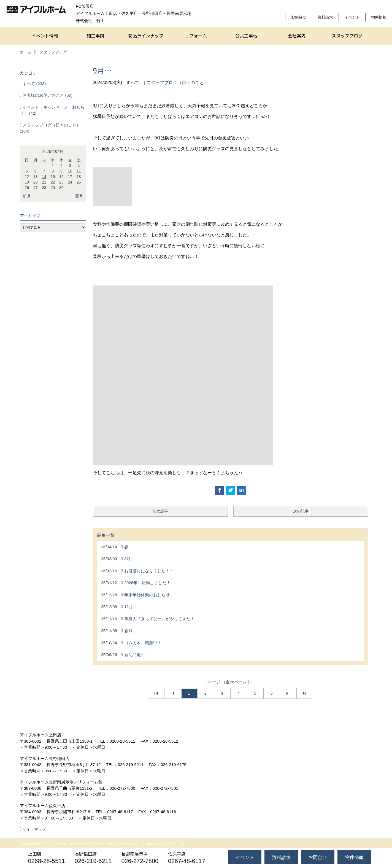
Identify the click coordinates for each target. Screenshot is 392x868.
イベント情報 (45, 36)
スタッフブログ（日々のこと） (177, 83)
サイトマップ (34, 829)
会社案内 (297, 36)
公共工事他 (246, 36)
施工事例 (95, 36)
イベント (352, 17)
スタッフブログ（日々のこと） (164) (50, 128)
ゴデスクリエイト (177, 843)
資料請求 (325, 17)
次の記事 (301, 511)
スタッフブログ (347, 36)
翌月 (79, 196)
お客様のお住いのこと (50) (48, 95)
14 (44, 177)
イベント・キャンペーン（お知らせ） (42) (52, 110)
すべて (133, 83)
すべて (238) (34, 84)
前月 (27, 196)
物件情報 (379, 17)
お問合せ (299, 17)
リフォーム (196, 36)
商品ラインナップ (146, 36)
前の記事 (160, 511)
